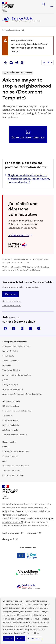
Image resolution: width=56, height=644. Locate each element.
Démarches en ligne (11, 406)
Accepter (8, 639)
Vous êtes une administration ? (15, 466)
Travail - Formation (10, 361)
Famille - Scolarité (10, 351)
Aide (4, 461)
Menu (52, 7)
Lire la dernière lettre (11, 301)
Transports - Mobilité (11, 370)
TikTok (14, 328)
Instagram (30, 328)
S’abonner (11, 294)
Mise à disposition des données (16, 451)
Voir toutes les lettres (11, 305)
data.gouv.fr (10, 539)
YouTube (39, 328)
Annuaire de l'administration (15, 435)
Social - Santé (8, 356)
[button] (22, 63)
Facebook (5, 328)
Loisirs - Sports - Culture (13, 389)
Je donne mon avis (19, 235)
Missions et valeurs (10, 456)
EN (48, 63)
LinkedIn (22, 328)
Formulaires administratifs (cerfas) (17, 411)
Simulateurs (7, 416)
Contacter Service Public (13, 475)
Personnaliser (34, 639)
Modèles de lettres (10, 420)
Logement (7, 365)
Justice (5, 380)
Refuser (20, 639)
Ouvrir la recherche (43, 4)
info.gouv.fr (34, 533)
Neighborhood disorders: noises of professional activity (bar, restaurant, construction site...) (29, 179)
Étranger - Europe (10, 385)
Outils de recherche (11, 425)
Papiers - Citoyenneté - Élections (16, 346)
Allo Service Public (10, 430)
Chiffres (6, 447)
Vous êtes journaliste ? (12, 471)
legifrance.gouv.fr (13, 533)
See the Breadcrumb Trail (13, 30)
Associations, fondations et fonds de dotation (22, 394)
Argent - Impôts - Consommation (17, 375)
